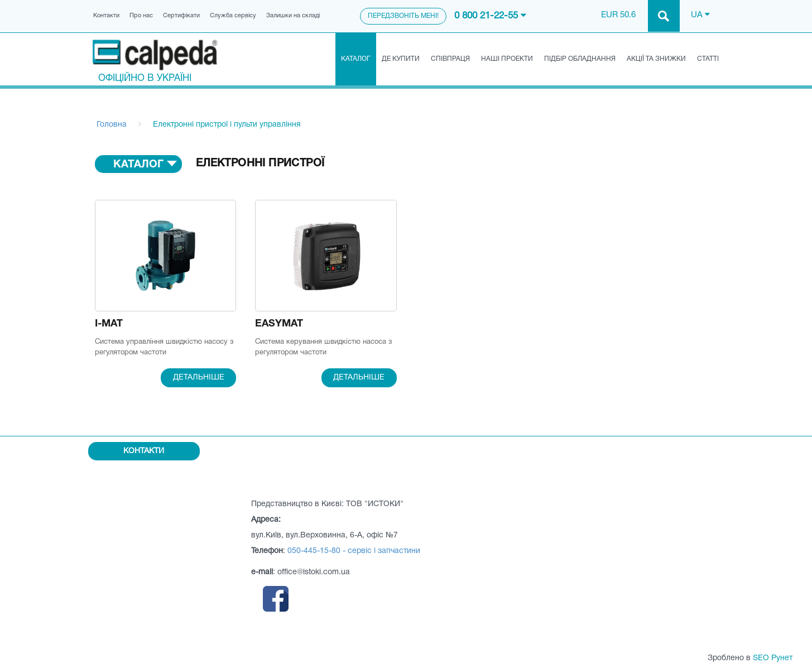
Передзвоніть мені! (403, 16)
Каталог (356, 59)
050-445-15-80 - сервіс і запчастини (354, 551)
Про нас (141, 16)
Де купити (401, 59)
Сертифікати (181, 16)
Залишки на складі (293, 16)
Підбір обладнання (580, 59)
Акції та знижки (656, 59)
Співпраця (450, 59)
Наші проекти (507, 59)
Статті (708, 59)
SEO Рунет (773, 658)
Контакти (106, 16)
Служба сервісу (233, 16)
